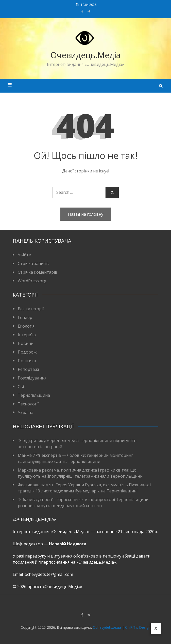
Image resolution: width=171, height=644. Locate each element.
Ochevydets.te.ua (107, 627)
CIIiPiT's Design (138, 627)
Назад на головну (86, 214)
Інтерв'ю (27, 335)
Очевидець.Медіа (85, 55)
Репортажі (28, 369)
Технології (28, 404)
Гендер (25, 317)
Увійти (24, 255)
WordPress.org (32, 281)
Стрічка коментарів (38, 272)
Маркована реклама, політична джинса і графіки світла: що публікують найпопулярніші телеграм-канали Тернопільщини (80, 473)
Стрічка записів (33, 264)
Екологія (26, 326)
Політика (27, 361)
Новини (26, 343)
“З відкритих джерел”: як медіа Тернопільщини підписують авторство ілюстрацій (77, 444)
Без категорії (31, 309)
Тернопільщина (34, 395)
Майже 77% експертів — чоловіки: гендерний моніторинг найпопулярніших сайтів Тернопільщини (75, 458)
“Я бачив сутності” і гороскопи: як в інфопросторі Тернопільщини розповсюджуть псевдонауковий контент (83, 503)
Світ (22, 387)
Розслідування (32, 378)
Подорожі (28, 352)
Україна (25, 413)
